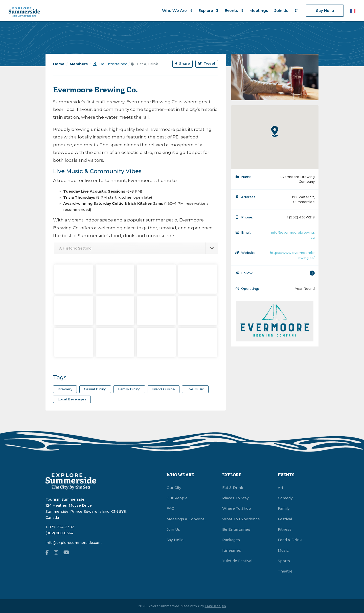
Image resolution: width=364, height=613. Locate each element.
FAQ (170, 508)
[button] (275, 131)
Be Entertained (110, 64)
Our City (174, 488)
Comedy (285, 498)
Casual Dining (95, 389)
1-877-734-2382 (60, 527)
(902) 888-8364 (59, 533)
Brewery (65, 389)
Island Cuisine (164, 389)
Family (284, 508)
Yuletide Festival (237, 561)
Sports (284, 561)
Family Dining (129, 389)
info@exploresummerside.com (74, 543)
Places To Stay (235, 498)
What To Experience (241, 519)
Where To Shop (237, 508)
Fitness (285, 529)
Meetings (259, 11)
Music (283, 550)
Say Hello (325, 11)
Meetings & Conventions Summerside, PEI (187, 519)
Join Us (281, 11)
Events (231, 11)
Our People (177, 498)
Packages (231, 540)
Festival (285, 519)
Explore (206, 11)
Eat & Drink (144, 64)
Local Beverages (72, 399)
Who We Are (174, 11)
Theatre (285, 571)
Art (281, 488)
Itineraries (232, 550)
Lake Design (215, 606)
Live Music (195, 389)
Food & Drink (290, 540)
